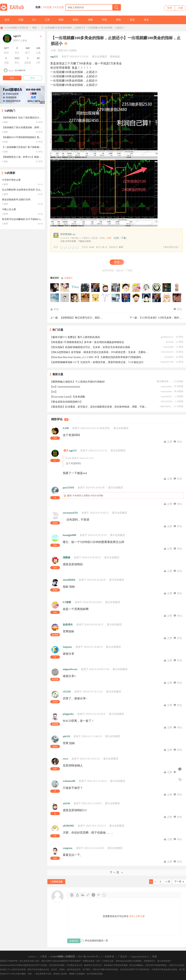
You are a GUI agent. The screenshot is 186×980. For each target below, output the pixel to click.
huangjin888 (69, 535)
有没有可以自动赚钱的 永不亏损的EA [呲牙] (25, 219)
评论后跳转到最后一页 (95, 941)
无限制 (73, 51)
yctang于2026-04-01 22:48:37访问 (75, 288)
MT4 (66, 51)
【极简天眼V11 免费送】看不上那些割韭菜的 (75, 337)
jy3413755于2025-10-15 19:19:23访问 (55, 298)
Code (99, 895)
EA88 (66, 428)
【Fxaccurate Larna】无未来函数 (68, 397)
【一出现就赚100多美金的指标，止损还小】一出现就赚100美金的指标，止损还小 (82, 28)
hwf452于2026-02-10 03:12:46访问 (106, 288)
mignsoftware (70, 669)
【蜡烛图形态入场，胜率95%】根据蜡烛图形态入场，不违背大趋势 (37, 157)
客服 (155, 956)
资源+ (76, 20)
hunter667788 (167, 362)
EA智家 (67, 602)
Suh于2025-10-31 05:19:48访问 (177, 288)
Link (88, 895)
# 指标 (5, 122)
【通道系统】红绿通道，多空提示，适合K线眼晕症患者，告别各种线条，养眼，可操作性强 (99, 407)
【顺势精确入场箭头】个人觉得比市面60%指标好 (77, 382)
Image (83, 895)
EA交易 (47, 7)
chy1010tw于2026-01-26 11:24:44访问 (136, 288)
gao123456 (68, 488)
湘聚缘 (67, 558)
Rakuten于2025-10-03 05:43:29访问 (85, 298)
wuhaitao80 (69, 781)
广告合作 (123, 956)
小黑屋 (43, 956)
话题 (21, 20)
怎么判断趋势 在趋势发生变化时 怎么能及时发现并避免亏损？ (34, 190)
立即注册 (140, 916)
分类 (53, 51)
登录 (170, 8)
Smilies (104, 895)
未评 (121, 247)
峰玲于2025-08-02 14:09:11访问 (177, 298)
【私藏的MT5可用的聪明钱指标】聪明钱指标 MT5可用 (30, 137)
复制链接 (115, 57)
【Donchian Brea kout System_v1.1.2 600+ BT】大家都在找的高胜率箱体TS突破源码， (97, 357)
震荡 (60, 51)
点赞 (168, 442)
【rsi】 (54, 392)
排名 (146, 20)
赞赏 (117, 262)
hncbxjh (170, 342)
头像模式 (68, 278)
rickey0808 (168, 347)
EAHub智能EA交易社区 (17, 28)
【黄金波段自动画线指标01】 (66, 402)
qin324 (66, 736)
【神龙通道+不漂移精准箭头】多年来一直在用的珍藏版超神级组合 (87, 342)
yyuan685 (169, 357)
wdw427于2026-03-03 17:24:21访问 (85, 288)
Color (77, 895)
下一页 (178, 882)
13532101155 (167, 352)
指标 (61, 20)
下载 (124, 238)
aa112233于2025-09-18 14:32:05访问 (106, 298)
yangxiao (68, 848)
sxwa (65, 759)
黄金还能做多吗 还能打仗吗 (16, 199)
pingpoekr (68, 714)
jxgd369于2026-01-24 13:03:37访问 (146, 288)
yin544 (66, 803)
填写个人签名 (20, 41)
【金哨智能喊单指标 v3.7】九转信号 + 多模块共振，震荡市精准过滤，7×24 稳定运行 (97, 362)
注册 (180, 8)
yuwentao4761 (70, 513)
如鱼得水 (68, 625)
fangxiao (67, 647)
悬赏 (132, 20)
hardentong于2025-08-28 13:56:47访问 (126, 298)
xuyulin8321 (167, 396)
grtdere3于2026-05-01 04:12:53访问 (65, 288)
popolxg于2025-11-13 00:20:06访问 (167, 288)
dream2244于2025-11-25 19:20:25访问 (157, 288)
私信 (33, 78)
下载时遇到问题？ (171, 247)
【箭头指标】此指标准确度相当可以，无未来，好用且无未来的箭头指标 (90, 347)
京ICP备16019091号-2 (89, 956)
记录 (116, 238)
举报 (54, 309)
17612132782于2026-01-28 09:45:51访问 (126, 288)
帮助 (118, 20)
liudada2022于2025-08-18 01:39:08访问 (136, 298)
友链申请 (109, 956)
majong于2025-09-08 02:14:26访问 (116, 298)
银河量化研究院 (164, 381)
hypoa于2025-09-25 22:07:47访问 (96, 298)
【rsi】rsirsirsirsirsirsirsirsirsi (65, 387)
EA (34, 20)
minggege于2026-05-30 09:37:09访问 (55, 288)
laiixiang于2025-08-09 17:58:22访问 (157, 298)
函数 (90, 20)
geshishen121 (167, 337)
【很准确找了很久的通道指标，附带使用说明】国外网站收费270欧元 (37, 127)
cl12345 (67, 692)
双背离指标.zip (68, 234)
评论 (178, 309)
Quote (93, 895)
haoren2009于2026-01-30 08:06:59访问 (116, 288)
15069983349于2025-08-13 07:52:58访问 (146, 298)
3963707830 (166, 401)
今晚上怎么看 (9, 209)
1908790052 (165, 406)
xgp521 (54, 57)
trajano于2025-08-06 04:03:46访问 (167, 298)
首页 (7, 20)
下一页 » (117, 872)
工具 (47, 20)
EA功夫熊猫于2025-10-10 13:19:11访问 (75, 298)
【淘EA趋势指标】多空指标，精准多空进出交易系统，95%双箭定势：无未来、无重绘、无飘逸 (99, 352)
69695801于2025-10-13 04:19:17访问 (65, 298)
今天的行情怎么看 (11, 180)
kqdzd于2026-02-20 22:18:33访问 (96, 288)
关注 (12, 78)
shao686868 (69, 580)
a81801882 (68, 826)
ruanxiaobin (166, 386)
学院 (104, 20)
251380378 (20, 70)
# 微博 (5, 184)
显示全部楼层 (99, 57)
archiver (32, 956)
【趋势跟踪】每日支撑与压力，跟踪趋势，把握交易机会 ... (92, 318)
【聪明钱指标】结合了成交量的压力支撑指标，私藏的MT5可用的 (36, 118)
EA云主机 (59, 7)
